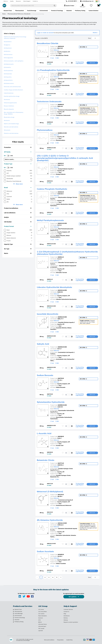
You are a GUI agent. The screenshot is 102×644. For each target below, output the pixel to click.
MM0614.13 (61, 257)
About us (6, 1)
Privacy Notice (60, 640)
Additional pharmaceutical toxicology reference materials (15, 38)
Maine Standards (43, 616)
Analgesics (7, 45)
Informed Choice (43, 624)
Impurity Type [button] (18, 244)
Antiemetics (7, 67)
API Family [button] (18, 152)
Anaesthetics (8, 42)
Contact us (35, 1)
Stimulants (7, 130)
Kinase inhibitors (9, 106)
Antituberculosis (9, 83)
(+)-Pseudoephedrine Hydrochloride (53, 70)
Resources (18, 1)
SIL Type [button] (18, 249)
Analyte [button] (18, 217)
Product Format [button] (18, 226)
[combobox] (33, 6)
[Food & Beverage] (13, 614)
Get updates (73, 597)
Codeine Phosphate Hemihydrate (52, 189)
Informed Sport (42, 626)
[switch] (8, 156)
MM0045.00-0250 (62, 347)
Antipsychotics (8, 80)
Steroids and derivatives (11, 127)
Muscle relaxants (9, 109)
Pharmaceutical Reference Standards (19, 14)
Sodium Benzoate (45, 375)
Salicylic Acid (43, 344)
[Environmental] (13, 616)
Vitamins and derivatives (11, 133)
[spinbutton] (69, 63)
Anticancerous (8, 54)
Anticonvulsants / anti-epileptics (14, 61)
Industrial (17, 620)
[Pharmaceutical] (13, 612)
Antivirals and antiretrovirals (12, 87)
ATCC (40, 620)
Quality (12, 1)
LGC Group (41, 609)
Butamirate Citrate (46, 460)
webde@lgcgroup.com (88, 1)
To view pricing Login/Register (80, 63)
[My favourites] (91, 6)
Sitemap (66, 620)
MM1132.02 (61, 495)
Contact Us (66, 612)
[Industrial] (13, 620)
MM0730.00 (61, 378)
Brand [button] (18, 187)
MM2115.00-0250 (62, 73)
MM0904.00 (61, 105)
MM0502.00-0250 (62, 317)
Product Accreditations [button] (18, 208)
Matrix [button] (18, 253)
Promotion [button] (18, 147)
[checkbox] (5, 171)
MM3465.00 (61, 555)
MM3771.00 (61, 463)
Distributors (67, 616)
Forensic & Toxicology (20, 618)
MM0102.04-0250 (62, 290)
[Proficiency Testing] (13, 622)
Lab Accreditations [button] (18, 213)
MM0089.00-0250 (62, 405)
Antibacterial (8, 48)
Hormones (7, 99)
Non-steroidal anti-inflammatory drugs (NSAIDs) (14, 113)
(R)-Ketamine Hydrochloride (50, 520)
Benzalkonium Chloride (48, 43)
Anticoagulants (8, 58)
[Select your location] (97, 1)
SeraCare (41, 618)
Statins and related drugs (11, 124)
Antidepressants (9, 64)
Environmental (18, 616)
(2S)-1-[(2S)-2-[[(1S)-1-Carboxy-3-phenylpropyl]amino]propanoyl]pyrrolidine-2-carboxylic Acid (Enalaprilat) (65, 158)
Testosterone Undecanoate (49, 101)
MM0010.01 (61, 163)
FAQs (65, 614)
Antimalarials (8, 74)
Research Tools (18, 609)
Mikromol (56, 50)
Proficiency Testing (19, 622)
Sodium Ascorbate (45, 551)
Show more (19, 184)
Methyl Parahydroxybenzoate (50, 220)
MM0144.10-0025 (62, 523)
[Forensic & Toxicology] (13, 618)
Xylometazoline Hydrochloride (51, 402)
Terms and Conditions (49, 640)
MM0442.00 (61, 192)
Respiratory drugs (9, 117)
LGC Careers (41, 614)
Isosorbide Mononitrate (48, 314)
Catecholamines (9, 93)
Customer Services (68, 609)
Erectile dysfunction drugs (12, 96)
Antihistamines (8, 71)
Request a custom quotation (71, 622)
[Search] (55, 6)
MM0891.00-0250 (62, 133)
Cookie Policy (69, 640)
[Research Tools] (13, 610)
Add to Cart (92, 63)
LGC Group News (43, 612)
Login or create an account (45, 33)
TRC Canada (41, 628)
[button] (72, 63)
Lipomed (41, 631)
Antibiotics (7, 51)
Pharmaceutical (18, 611)
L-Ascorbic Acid (44, 433)
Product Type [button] (18, 164)
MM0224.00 (61, 46)
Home (4, 14)
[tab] (18, 147)
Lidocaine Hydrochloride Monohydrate (54, 287)
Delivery (66, 618)
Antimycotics (8, 77)
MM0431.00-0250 (62, 223)
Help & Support (27, 1)
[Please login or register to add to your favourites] (63, 63)
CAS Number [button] (18, 222)
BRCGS (40, 622)
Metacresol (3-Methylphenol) (50, 492)
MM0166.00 (61, 436)
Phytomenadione (45, 130)
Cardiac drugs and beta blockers (13, 90)
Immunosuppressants (10, 103)
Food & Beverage (19, 613)
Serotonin (7, 120)
